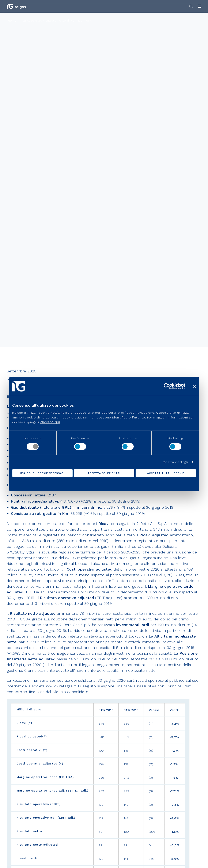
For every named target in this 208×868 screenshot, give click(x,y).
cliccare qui (50, 422)
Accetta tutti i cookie (166, 473)
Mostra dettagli (175, 462)
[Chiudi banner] (194, 386)
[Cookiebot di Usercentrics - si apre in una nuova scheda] (167, 386)
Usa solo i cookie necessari (42, 473)
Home (12, 20)
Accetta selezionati (104, 473)
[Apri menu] (200, 6)
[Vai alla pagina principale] (16, 6)
